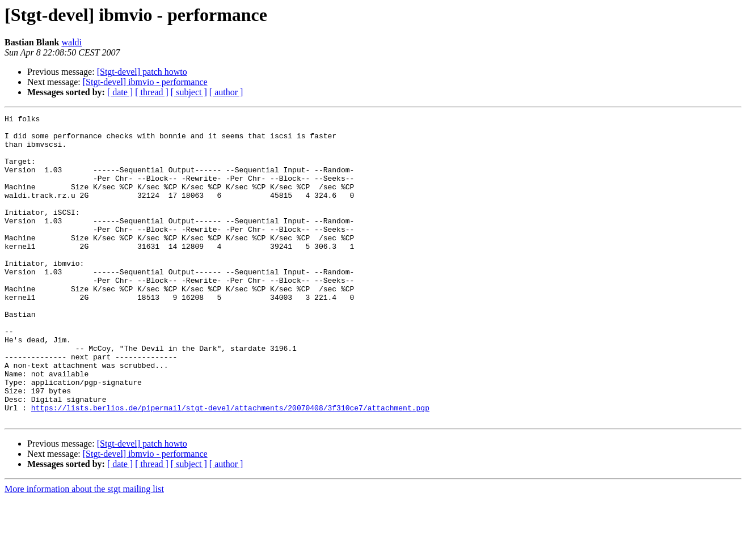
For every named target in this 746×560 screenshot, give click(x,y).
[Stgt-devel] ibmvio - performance (145, 82)
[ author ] (226, 92)
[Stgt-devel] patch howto (142, 72)
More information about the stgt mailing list (84, 550)
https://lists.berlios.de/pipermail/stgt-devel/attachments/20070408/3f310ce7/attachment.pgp (230, 467)
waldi (71, 42)
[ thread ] (152, 92)
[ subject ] (189, 92)
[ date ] (120, 92)
